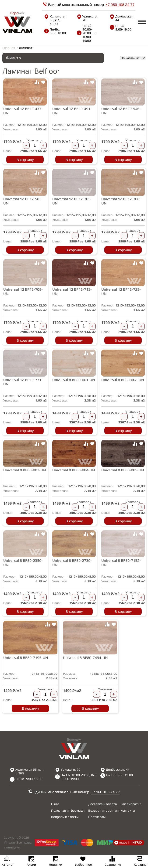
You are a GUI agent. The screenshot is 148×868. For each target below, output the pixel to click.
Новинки (55, 861)
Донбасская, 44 (122, 18)
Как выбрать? (131, 804)
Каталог (8, 862)
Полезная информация (69, 810)
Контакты (128, 810)
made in (128, 843)
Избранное (83, 862)
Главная (9, 48)
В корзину (25, 160)
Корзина (140, 862)
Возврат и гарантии (103, 810)
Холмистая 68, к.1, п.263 (55, 20)
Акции (31, 861)
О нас (55, 804)
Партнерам (97, 817)
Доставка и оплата (103, 804)
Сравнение (113, 862)
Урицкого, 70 (87, 18)
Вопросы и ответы (65, 817)
